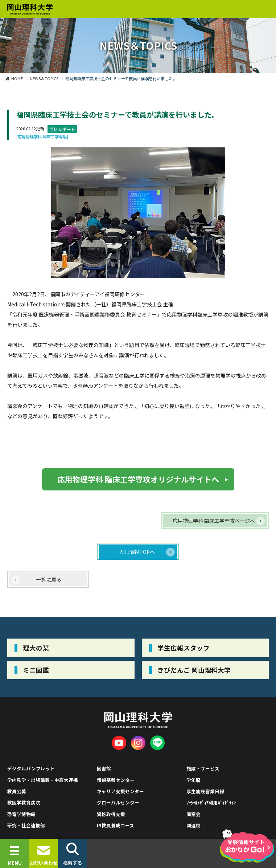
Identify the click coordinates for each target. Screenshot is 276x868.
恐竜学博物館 (21, 814)
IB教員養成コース (116, 825)
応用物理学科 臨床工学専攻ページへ (214, 521)
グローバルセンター (118, 802)
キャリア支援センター (120, 791)
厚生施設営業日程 (205, 791)
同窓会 (193, 814)
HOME (17, 78)
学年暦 (193, 780)
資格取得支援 (111, 814)
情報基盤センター (116, 780)
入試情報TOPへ (137, 552)
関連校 (193, 825)
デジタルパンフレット (31, 768)
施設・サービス (203, 768)
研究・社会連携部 (26, 825)
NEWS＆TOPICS (44, 78)
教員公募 (17, 791)
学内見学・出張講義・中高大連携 (43, 780)
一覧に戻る (49, 579)
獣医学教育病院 (24, 802)
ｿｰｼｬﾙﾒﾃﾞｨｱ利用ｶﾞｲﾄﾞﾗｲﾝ (211, 802)
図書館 (104, 768)
